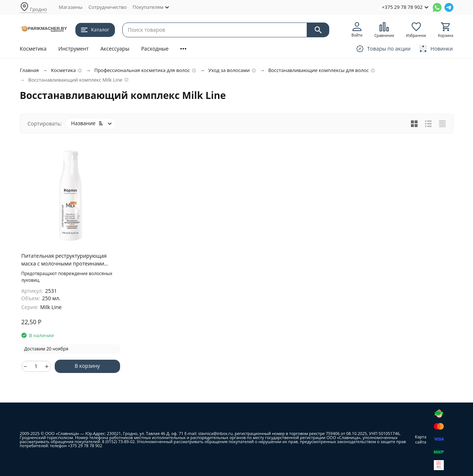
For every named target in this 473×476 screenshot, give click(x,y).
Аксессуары (115, 49)
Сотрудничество (107, 7)
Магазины (71, 7)
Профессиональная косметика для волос (142, 70)
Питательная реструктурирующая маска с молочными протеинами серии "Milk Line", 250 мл (64, 260)
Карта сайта (421, 439)
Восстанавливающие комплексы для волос (319, 70)
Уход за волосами (229, 70)
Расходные (155, 49)
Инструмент (74, 49)
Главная (30, 70)
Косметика (33, 49)
